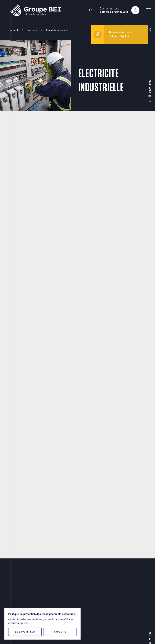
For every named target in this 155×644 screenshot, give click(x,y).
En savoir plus (150, 90)
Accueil (14, 30)
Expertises (32, 30)
